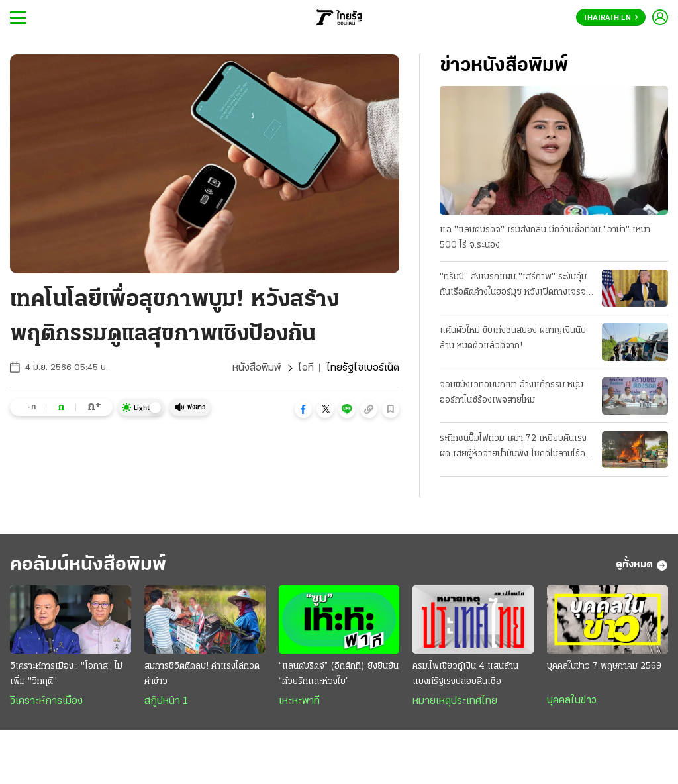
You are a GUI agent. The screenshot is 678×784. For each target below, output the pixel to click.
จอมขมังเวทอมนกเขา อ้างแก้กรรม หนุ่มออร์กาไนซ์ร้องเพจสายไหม (511, 393)
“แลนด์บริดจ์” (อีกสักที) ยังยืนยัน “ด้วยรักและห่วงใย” (339, 674)
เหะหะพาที (299, 701)
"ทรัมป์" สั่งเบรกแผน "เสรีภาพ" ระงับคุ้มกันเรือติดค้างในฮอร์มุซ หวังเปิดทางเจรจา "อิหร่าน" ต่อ (515, 286)
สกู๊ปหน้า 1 (166, 701)
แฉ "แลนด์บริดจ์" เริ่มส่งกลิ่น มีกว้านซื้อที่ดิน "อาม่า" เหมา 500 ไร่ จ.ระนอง (545, 238)
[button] (303, 409)
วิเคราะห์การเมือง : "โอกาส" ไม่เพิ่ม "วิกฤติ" (66, 674)
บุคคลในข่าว (572, 701)
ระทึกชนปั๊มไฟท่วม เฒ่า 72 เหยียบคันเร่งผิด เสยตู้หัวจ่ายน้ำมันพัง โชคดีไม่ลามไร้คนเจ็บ (515, 448)
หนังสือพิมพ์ (257, 368)
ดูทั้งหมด (642, 565)
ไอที (306, 368)
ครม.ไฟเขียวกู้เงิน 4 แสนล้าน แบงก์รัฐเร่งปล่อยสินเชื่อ (465, 674)
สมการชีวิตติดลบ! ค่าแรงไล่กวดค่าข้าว (202, 674)
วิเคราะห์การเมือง (46, 701)
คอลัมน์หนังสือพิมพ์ (88, 565)
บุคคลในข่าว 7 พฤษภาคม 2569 (604, 666)
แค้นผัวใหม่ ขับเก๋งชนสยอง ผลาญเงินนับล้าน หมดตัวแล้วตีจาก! (513, 338)
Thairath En (611, 18)
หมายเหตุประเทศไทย (455, 701)
